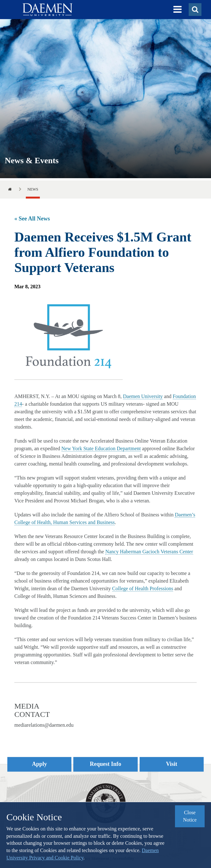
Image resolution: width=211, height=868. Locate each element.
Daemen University (143, 396)
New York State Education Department (101, 448)
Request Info (106, 764)
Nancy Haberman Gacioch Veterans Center (149, 552)
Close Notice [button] (190, 816)
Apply (39, 764)
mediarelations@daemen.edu (44, 725)
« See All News (32, 219)
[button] (178, 10)
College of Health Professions (143, 588)
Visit (172, 764)
